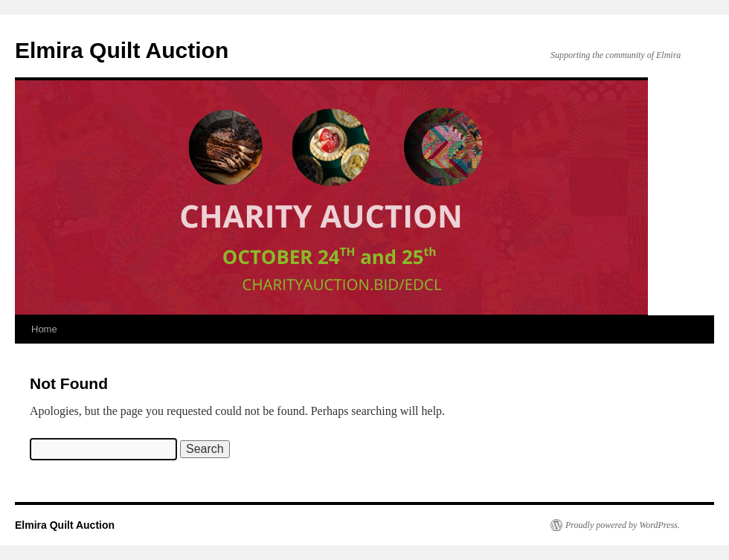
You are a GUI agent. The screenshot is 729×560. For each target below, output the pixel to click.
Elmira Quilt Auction (122, 50)
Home (44, 329)
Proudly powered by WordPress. (623, 525)
